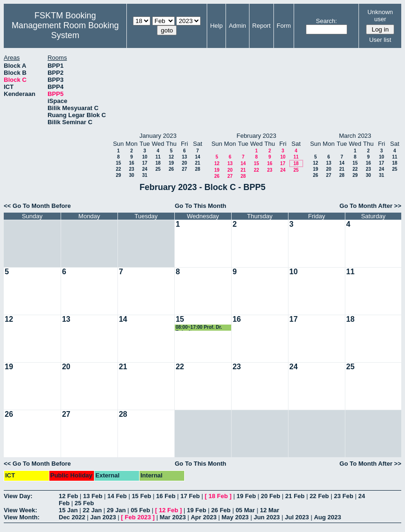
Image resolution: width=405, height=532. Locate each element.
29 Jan (116, 510)
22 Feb (319, 496)
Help (216, 26)
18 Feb (218, 496)
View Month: (22, 517)
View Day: (18, 496)
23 (131, 169)
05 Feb (140, 510)
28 (198, 169)
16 (131, 163)
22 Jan (92, 510)
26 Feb (221, 510)
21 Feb (295, 496)
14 (198, 157)
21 (198, 163)
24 (144, 169)
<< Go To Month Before (37, 206)
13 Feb (93, 496)
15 (118, 163)
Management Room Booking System (65, 30)
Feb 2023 (138, 517)
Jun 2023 (267, 517)
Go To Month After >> (370, 206)
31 (144, 175)
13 (184, 157)
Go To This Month (201, 206)
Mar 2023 (173, 517)
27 (184, 169)
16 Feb (166, 496)
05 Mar (245, 510)
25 (158, 169)
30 (131, 175)
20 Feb (270, 496)
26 (171, 169)
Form (284, 26)
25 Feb (84, 503)
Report (261, 26)
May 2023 (235, 517)
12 (171, 157)
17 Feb (190, 496)
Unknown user (380, 16)
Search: (326, 21)
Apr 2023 (204, 517)
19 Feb (246, 496)
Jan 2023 (103, 517)
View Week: (20, 510)
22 (118, 169)
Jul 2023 (297, 517)
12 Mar (269, 510)
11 (158, 157)
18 (158, 163)
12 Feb (68, 496)
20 (184, 163)
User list (380, 40)
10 (144, 157)
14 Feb (117, 496)
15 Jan (68, 510)
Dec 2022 (72, 517)
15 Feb (141, 496)
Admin (238, 26)
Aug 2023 (327, 517)
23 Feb (344, 496)
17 (144, 163)
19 (171, 163)
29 (118, 175)
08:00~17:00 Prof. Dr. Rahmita (199, 328)
